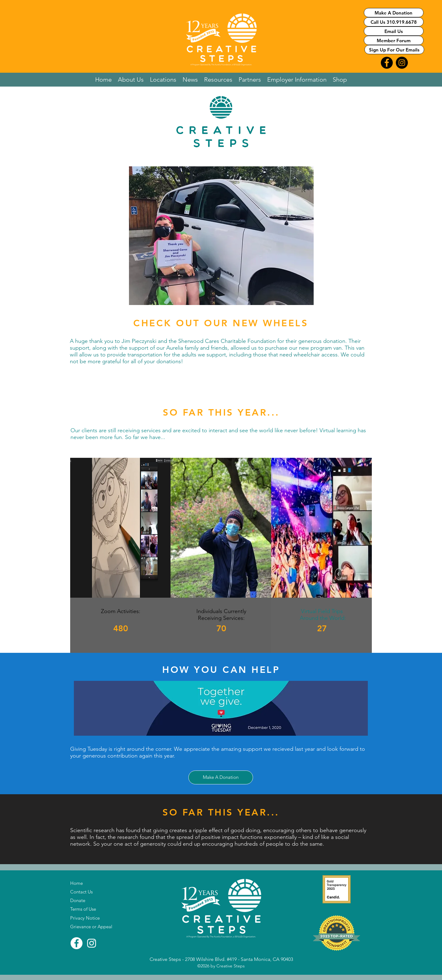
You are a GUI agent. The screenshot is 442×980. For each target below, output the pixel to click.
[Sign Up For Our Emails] (394, 50)
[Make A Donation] (394, 13)
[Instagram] (92, 943)
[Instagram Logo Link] (402, 63)
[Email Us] (394, 31)
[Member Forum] (394, 40)
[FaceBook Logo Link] (387, 63)
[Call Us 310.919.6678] (394, 22)
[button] (131, 79)
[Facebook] (76, 943)
